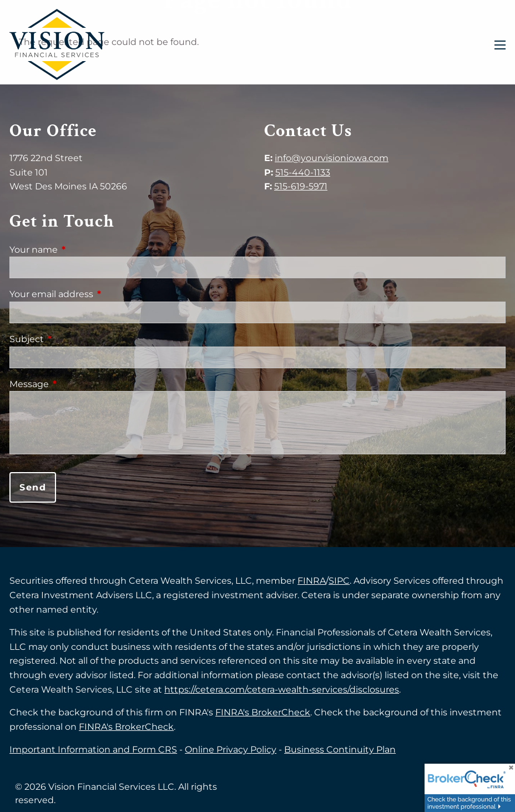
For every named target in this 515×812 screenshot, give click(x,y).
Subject (73, 339)
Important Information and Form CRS (93, 750)
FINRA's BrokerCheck (263, 712)
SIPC (339, 581)
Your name (80, 250)
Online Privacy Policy (231, 750)
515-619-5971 (301, 186)
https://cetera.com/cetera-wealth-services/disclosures (282, 690)
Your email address (98, 294)
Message (75, 384)
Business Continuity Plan (340, 750)
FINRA (312, 581)
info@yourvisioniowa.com (332, 158)
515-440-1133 (303, 172)
